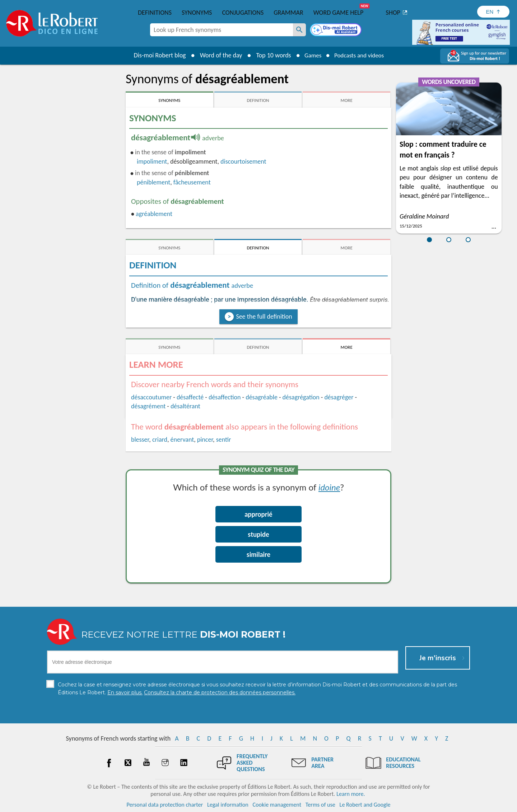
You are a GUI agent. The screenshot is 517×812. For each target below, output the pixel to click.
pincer (205, 440)
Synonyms (197, 13)
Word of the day (218, 55)
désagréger (339, 397)
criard (160, 440)
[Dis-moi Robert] (336, 30)
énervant (182, 440)
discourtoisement (243, 161)
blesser (140, 440)
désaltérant (185, 406)
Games (311, 55)
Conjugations (243, 13)
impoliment (152, 161)
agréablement (154, 214)
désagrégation (301, 397)
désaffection (225, 397)
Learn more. (351, 794)
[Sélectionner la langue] (493, 12)
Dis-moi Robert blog (156, 55)
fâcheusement (192, 182)
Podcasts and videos (360, 55)
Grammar (288, 13)
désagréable (262, 397)
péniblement (153, 182)
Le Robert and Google (365, 805)
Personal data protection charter (165, 805)
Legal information (228, 805)
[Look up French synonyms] (299, 30)
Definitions (155, 13)
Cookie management (277, 805)
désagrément (148, 406)
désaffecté (190, 397)
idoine (329, 487)
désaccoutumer (151, 397)
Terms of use (320, 805)
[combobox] (222, 30)
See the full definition (264, 316)
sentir (224, 440)
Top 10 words (270, 55)
